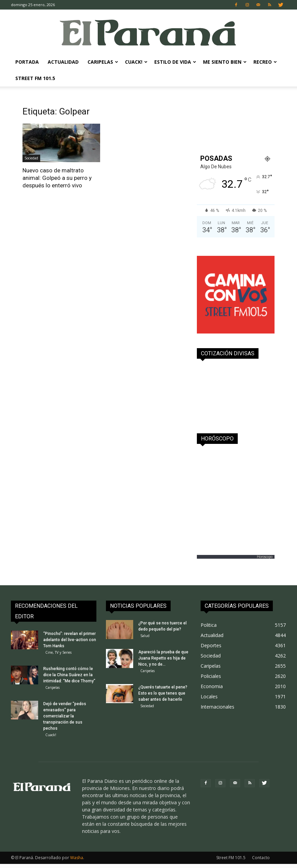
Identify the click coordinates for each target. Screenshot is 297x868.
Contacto (261, 862)
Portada (27, 62)
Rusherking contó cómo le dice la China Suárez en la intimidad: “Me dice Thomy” (69, 676)
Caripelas (103, 62)
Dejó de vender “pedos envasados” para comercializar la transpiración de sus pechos (65, 719)
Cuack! (136, 62)
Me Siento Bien (225, 62)
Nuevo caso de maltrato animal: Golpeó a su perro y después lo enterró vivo (57, 178)
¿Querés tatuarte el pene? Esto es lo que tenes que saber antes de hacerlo (163, 696)
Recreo (265, 62)
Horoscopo (265, 557)
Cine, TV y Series (58, 652)
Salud (145, 636)
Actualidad (63, 62)
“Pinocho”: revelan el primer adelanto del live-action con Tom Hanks (70, 640)
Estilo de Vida (175, 62)
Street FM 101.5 (35, 78)
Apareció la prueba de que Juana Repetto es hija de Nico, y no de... (163, 660)
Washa (77, 862)
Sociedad (31, 158)
